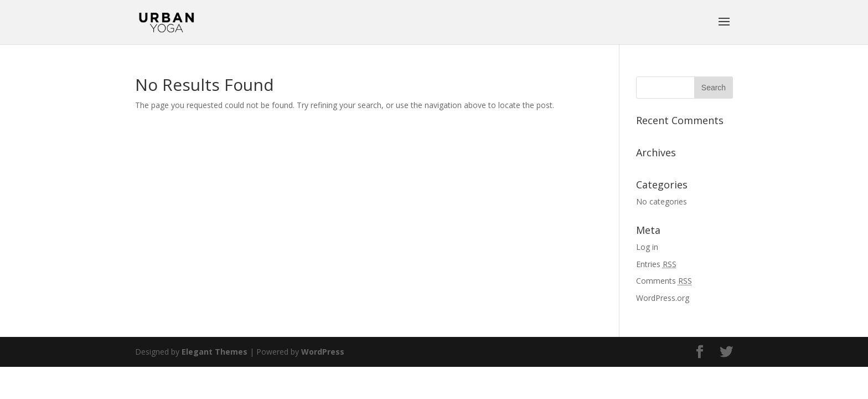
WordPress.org (663, 298)
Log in (647, 247)
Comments (664, 281)
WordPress (323, 352)
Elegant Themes (215, 352)
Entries (656, 264)
